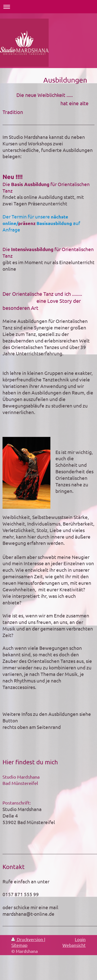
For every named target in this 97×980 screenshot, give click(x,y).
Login (80, 939)
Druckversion (28, 939)
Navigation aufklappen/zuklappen (48, 7)
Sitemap (19, 945)
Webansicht (74, 945)
